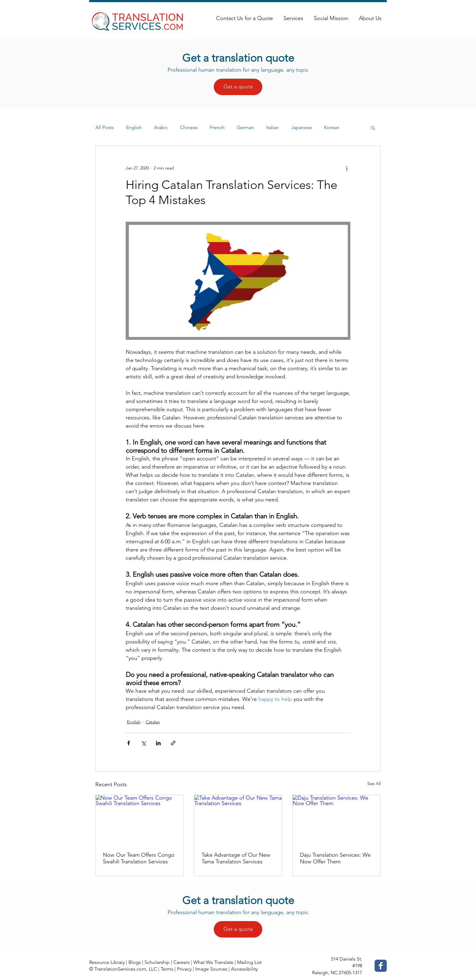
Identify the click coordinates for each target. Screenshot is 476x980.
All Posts (105, 127)
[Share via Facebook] (129, 743)
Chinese (189, 127)
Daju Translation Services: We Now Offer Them (335, 858)
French (217, 127)
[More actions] (347, 168)
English (134, 127)
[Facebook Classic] (381, 966)
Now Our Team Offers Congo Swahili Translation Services (139, 858)
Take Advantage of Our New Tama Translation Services (236, 858)
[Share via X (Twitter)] (143, 743)
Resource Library (107, 962)
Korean (332, 127)
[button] (373, 128)
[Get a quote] (238, 87)
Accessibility (244, 969)
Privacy (184, 969)
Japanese (301, 127)
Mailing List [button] (249, 962)
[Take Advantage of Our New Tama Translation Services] (238, 820)
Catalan (153, 722)
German (245, 127)
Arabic (161, 127)
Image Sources (211, 969)
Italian (273, 127)
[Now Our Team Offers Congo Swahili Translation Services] (139, 820)
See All (374, 784)
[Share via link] (173, 743)
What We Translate (213, 962)
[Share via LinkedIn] (158, 743)
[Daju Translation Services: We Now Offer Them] (337, 820)
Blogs (135, 962)
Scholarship (157, 962)
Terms (167, 969)
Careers (182, 962)
